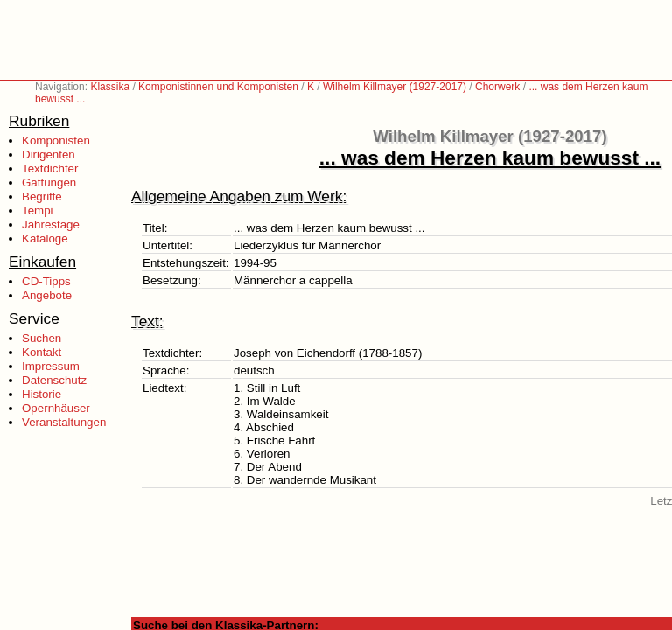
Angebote (47, 295)
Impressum (51, 366)
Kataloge (45, 238)
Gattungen (49, 182)
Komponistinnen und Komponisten (218, 87)
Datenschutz (54, 380)
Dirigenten (49, 154)
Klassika (110, 87)
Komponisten (56, 140)
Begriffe (42, 196)
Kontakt (42, 352)
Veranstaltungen (64, 422)
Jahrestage (51, 224)
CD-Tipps (46, 281)
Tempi (38, 210)
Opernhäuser (56, 408)
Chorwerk (497, 87)
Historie (42, 394)
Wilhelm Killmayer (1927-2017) (395, 87)
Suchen (42, 338)
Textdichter (50, 168)
